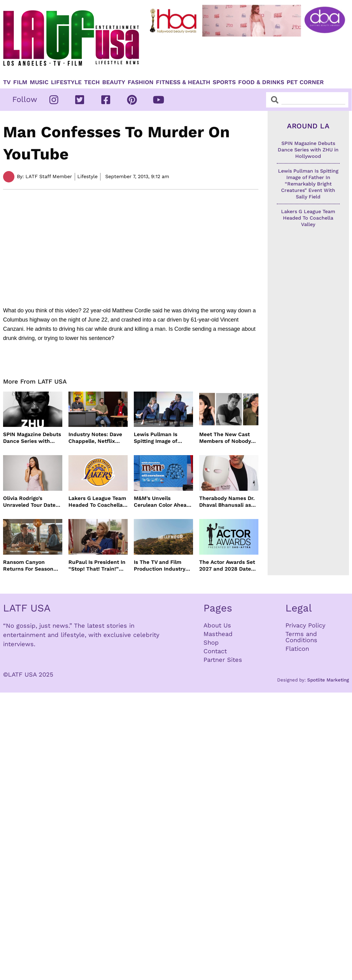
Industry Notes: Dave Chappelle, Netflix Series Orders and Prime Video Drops (95, 438)
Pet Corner (305, 82)
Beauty (114, 82)
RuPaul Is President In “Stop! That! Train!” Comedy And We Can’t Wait (97, 566)
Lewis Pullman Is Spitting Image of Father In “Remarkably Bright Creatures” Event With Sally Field (163, 438)
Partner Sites (223, 660)
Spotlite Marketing (328, 680)
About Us (217, 625)
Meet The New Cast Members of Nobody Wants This (225, 438)
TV (7, 82)
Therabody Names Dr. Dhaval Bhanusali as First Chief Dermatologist (227, 502)
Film (20, 82)
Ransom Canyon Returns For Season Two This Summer (28, 566)
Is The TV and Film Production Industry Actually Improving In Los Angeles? (161, 566)
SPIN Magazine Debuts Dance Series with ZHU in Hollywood (32, 438)
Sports (224, 82)
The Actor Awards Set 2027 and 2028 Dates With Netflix (227, 566)
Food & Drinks (261, 82)
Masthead (218, 634)
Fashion (141, 82)
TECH (92, 82)
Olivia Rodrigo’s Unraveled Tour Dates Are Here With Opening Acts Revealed (31, 502)
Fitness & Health (183, 82)
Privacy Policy (305, 625)
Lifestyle (66, 82)
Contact (215, 651)
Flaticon (297, 649)
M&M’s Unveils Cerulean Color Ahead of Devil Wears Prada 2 (163, 502)
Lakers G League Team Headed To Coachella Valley (97, 502)
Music (39, 82)
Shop (211, 642)
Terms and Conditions (301, 637)
